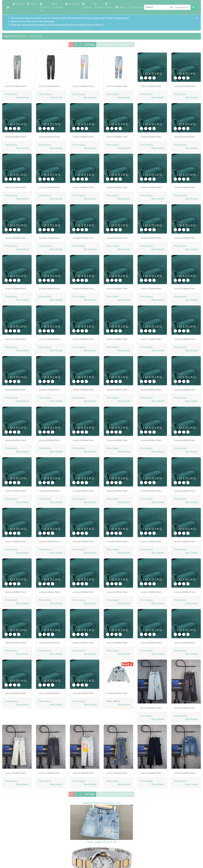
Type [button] (31, 4)
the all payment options (80, 18)
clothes (35, 36)
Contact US (44, 7)
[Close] (197, 18)
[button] (22, 98)
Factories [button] (72, 4)
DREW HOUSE (18, 36)
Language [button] (135, 7)
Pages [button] (120, 7)
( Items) (108, 6)
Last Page (89, 44)
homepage (49, 21)
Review (98, 6)
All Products (57, 6)
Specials (87, 6)
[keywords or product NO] (182, 7)
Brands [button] (18, 4)
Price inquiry (11, 94)
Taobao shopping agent (117, 18)
